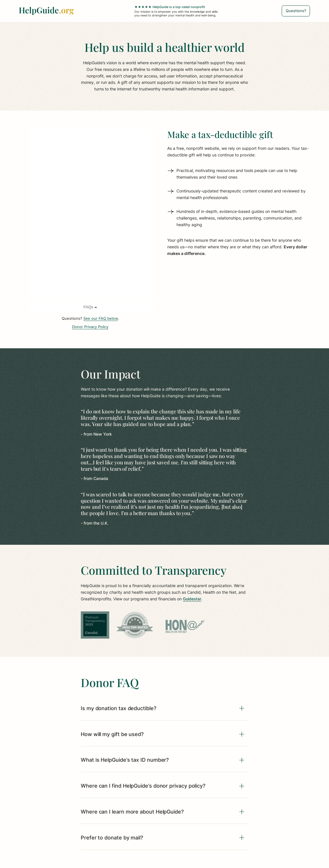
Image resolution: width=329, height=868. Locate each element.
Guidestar (192, 599)
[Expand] (242, 708)
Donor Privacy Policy (90, 327)
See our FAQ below (101, 318)
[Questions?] (296, 11)
